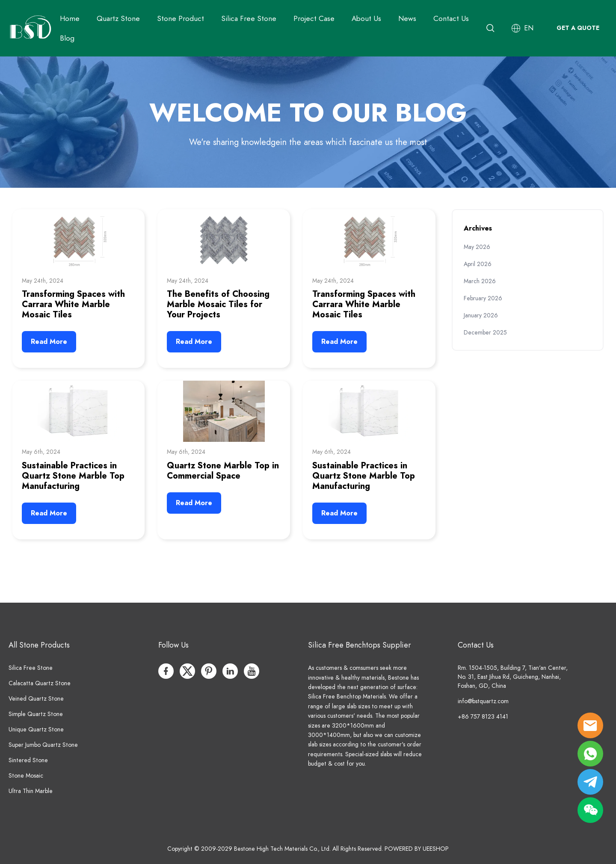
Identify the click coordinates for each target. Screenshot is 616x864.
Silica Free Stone (249, 18)
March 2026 (480, 281)
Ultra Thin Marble (31, 791)
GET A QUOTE (578, 28)
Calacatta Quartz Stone (40, 683)
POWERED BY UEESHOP (417, 849)
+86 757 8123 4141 (483, 717)
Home (70, 18)
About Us (366, 18)
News (407, 18)
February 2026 (483, 298)
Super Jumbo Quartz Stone (43, 745)
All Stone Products (39, 645)
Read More (49, 342)
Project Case (314, 18)
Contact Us (451, 18)
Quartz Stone (118, 18)
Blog (67, 38)
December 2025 (485, 333)
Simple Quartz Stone (36, 714)
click (308, 122)
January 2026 (481, 315)
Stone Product (181, 18)
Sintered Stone (28, 760)
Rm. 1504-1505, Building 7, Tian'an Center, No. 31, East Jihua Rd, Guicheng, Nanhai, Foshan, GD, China (513, 677)
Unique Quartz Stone (36, 729)
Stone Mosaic (26, 776)
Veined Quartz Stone (36, 699)
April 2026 (478, 264)
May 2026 (477, 247)
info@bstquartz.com (483, 701)
